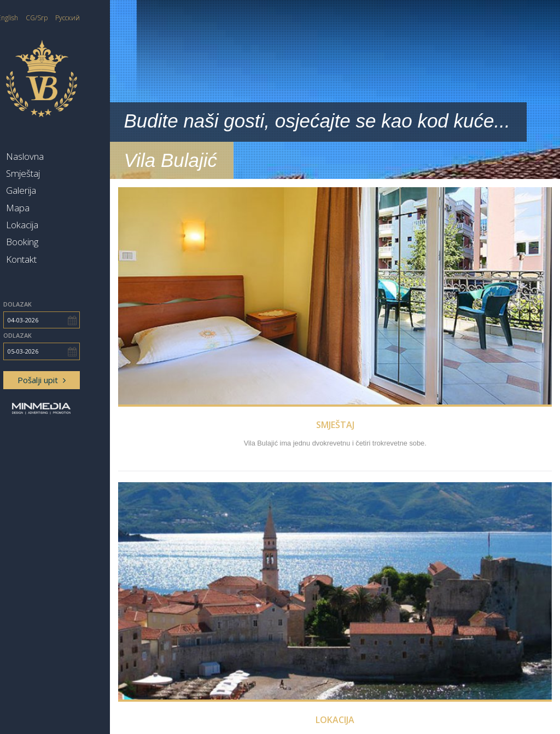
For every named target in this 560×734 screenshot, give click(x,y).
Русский (95, 18)
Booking (49, 242)
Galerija (48, 190)
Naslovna (52, 156)
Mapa (45, 208)
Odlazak (44, 335)
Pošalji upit (68, 380)
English (35, 18)
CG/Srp (64, 18)
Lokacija (49, 225)
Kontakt (48, 259)
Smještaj (50, 173)
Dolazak (44, 304)
